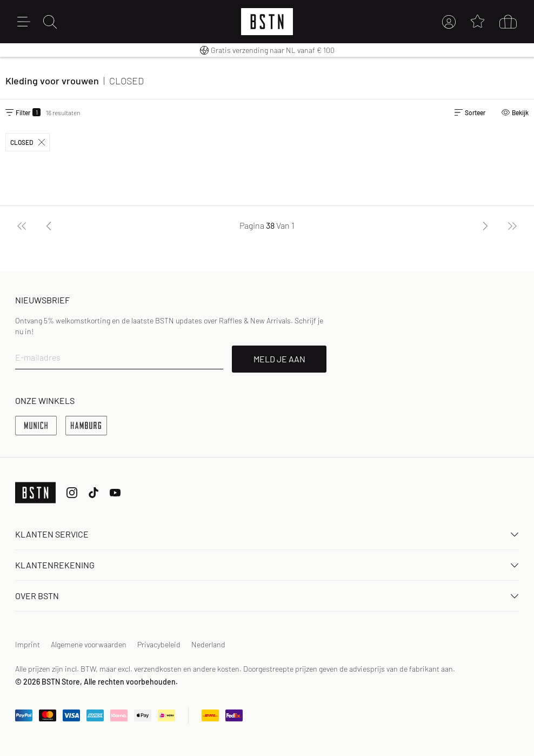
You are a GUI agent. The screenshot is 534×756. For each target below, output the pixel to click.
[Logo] (267, 22)
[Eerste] (22, 226)
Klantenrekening (267, 565)
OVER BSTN (267, 596)
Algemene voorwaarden (89, 644)
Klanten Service (267, 534)
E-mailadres (38, 357)
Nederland (208, 644)
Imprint (28, 644)
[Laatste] (512, 226)
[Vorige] (49, 226)
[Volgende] (485, 226)
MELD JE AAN (279, 359)
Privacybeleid (159, 644)
